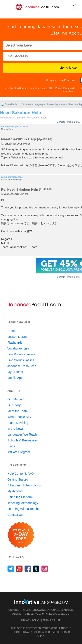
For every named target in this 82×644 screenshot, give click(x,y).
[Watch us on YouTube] (19, 569)
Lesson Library (17, 337)
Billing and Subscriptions (24, 485)
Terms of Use (48, 88)
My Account (15, 491)
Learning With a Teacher (24, 509)
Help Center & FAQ (21, 474)
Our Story (14, 405)
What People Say (19, 417)
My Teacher (15, 372)
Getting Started (18, 479)
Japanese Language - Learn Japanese (44, 104)
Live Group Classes (21, 360)
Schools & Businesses (23, 440)
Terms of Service (60, 632)
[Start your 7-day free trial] (21, 535)
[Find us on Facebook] (28, 569)
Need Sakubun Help (21, 113)
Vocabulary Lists (19, 348)
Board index (12, 104)
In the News (16, 429)
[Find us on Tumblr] (36, 569)
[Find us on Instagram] (45, 569)
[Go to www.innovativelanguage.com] (41, 601)
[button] (75, 7)
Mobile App (15, 378)
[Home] (37, 11)
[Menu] (7, 7)
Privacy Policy (62, 88)
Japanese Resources (22, 366)
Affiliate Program (19, 452)
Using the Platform (20, 497)
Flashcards (15, 343)
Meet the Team (17, 411)
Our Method (16, 399)
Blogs (11, 446)
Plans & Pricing (18, 423)
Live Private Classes (21, 354)
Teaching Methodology (23, 503)
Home (11, 331)
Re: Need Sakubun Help (20, 189)
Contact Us (15, 515)
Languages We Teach (22, 434)
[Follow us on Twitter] (11, 569)
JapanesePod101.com (56, 614)
